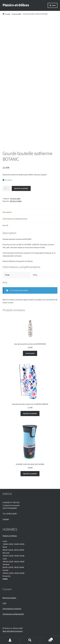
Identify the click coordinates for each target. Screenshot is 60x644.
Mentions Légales (9, 598)
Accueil (8, 14)
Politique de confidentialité (13, 614)
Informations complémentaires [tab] (15, 219)
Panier (47, 639)
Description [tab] (7, 212)
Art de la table (16, 14)
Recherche (30, 640)
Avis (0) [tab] (5, 225)
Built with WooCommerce (13, 631)
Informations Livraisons (12, 609)
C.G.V (4, 603)
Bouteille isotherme (10, 244)
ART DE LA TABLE (16, 201)
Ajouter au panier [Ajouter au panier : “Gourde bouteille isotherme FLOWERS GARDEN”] (30, 413)
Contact (6, 519)
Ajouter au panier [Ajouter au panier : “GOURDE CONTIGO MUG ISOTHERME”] (30, 474)
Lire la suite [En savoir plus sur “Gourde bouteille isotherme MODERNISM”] (30, 353)
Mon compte (10, 640)
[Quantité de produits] (6, 188)
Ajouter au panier (21, 188)
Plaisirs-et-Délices (16, 5)
